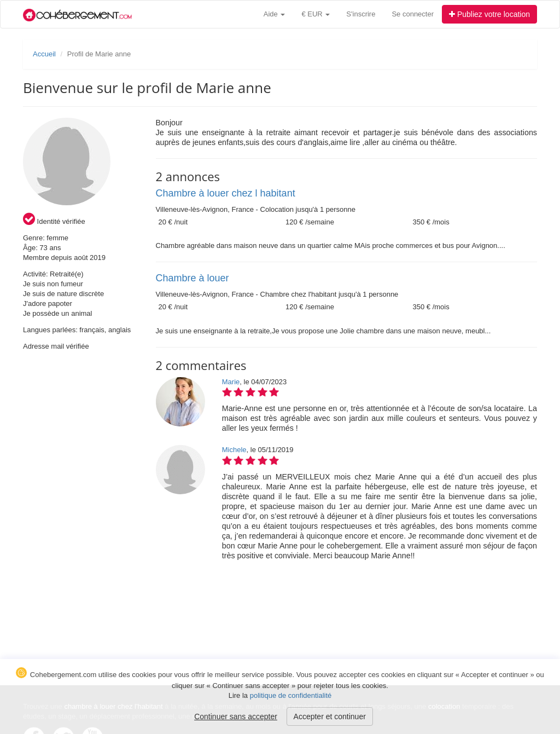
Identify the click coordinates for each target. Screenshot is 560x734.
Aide (275, 14)
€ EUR (316, 14)
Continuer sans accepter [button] (236, 716)
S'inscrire (361, 14)
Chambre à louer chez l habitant (226, 193)
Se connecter (413, 14)
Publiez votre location (489, 14)
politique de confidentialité (291, 695)
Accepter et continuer (330, 716)
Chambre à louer (192, 278)
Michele (234, 450)
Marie (231, 382)
